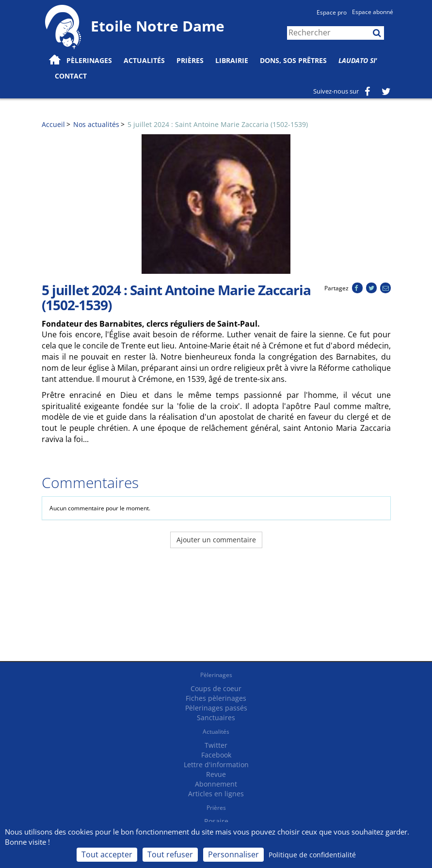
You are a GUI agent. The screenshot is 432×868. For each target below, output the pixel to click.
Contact (71, 76)
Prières (190, 60)
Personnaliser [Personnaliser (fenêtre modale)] (233, 854)
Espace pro (332, 12)
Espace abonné (373, 12)
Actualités (216, 732)
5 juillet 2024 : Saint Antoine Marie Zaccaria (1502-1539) (218, 124)
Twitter (216, 745)
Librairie (232, 60)
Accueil (53, 124)
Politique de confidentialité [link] (312, 855)
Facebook (216, 755)
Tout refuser (170, 854)
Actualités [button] (144, 60)
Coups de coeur (216, 688)
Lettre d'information (216, 765)
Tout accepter (107, 854)
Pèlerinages (216, 675)
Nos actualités (96, 124)
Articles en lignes (216, 794)
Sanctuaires (216, 718)
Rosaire (216, 821)
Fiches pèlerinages (216, 698)
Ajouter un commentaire (216, 540)
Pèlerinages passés (216, 708)
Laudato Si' (358, 60)
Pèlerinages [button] (89, 60)
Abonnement (216, 784)
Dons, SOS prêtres (293, 60)
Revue (216, 774)
